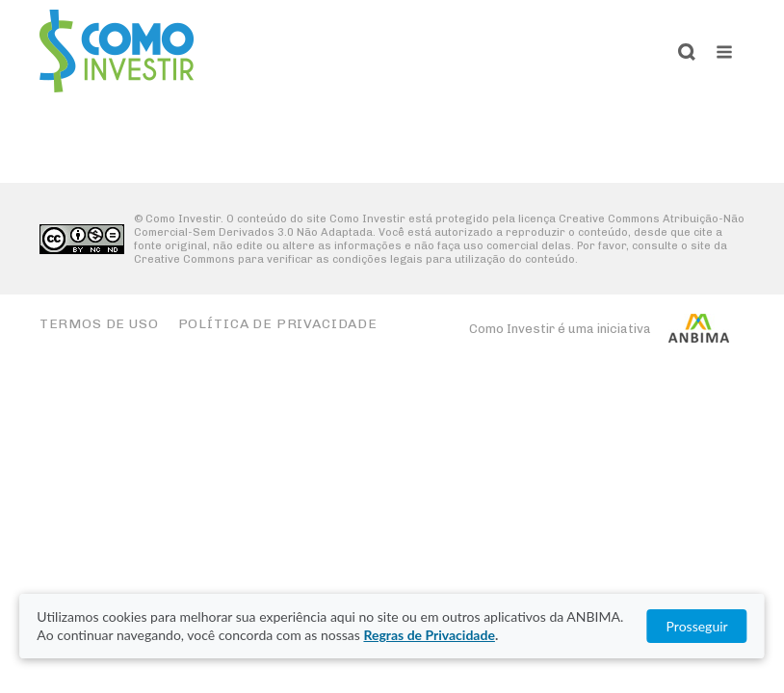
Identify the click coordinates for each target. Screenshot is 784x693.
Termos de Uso (99, 324)
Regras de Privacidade (429, 635)
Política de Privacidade (278, 324)
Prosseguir (697, 626)
